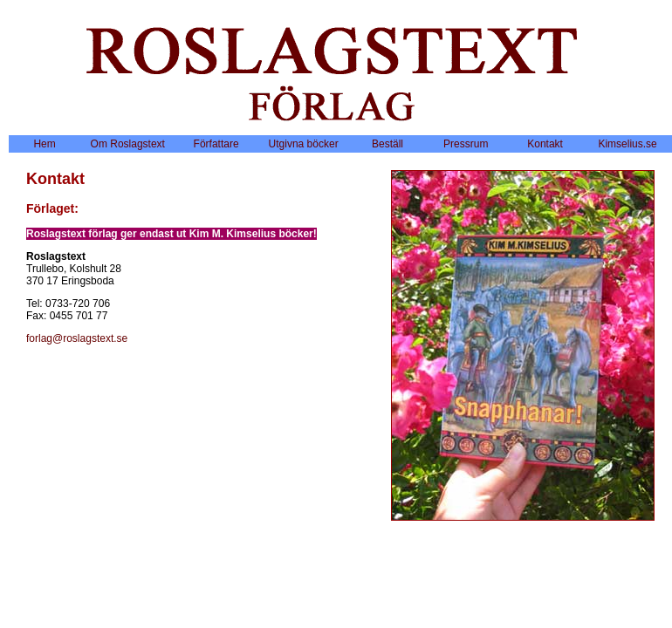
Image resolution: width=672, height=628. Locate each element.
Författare (216, 144)
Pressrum (466, 144)
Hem (44, 144)
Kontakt (545, 144)
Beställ (387, 144)
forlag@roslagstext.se (77, 338)
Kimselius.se (627, 144)
